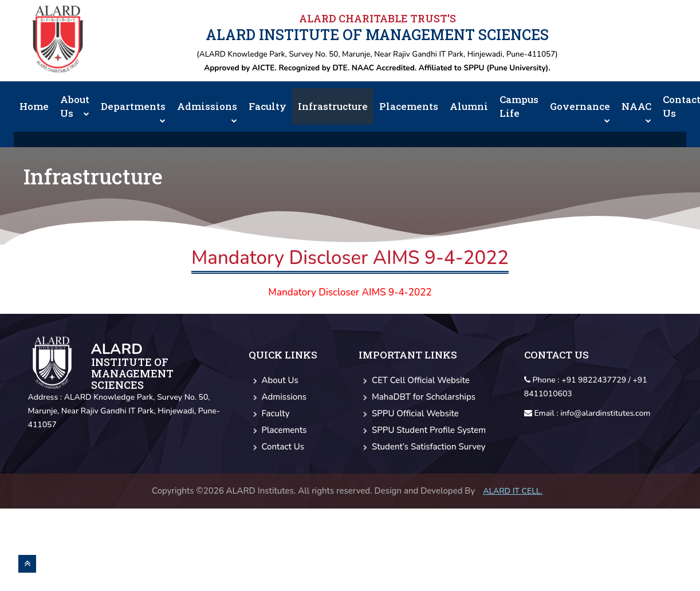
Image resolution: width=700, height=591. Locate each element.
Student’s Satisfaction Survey (422, 447)
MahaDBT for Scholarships (417, 397)
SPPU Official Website (409, 413)
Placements (409, 106)
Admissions (207, 111)
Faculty (268, 106)
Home (34, 106)
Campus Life (519, 106)
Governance (580, 111)
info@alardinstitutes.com (605, 413)
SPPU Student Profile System (422, 430)
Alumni (469, 106)
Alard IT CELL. (513, 491)
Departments (133, 111)
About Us (75, 106)
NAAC (636, 111)
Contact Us (276, 447)
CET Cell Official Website (414, 380)
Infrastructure (333, 106)
